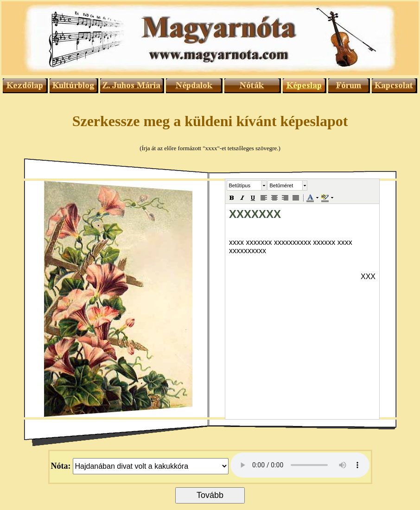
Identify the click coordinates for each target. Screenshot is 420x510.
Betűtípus (240, 185)
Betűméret (282, 185)
